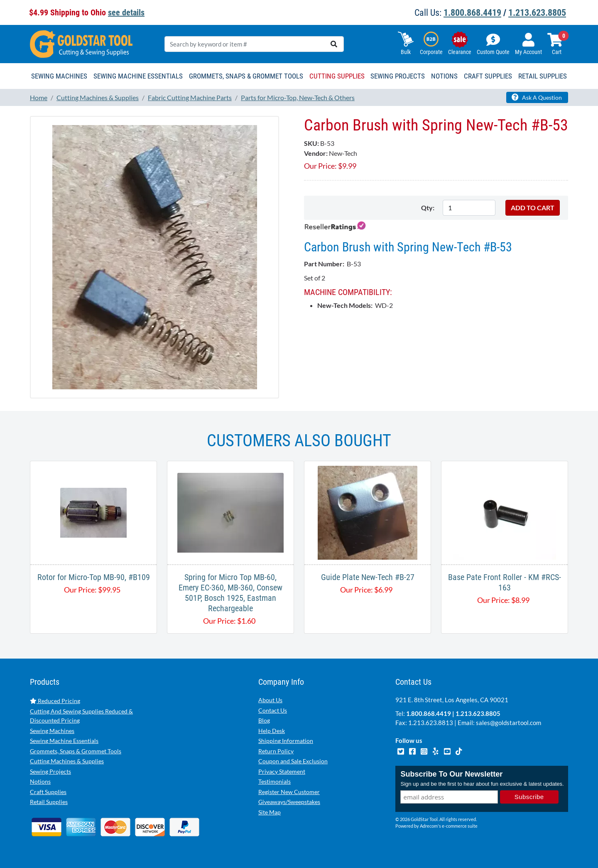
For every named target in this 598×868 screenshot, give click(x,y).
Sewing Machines (52, 731)
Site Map (270, 812)
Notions (40, 781)
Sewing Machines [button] (59, 76)
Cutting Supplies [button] (337, 76)
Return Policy (276, 751)
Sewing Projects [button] (398, 76)
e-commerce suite (460, 826)
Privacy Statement (282, 771)
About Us (270, 700)
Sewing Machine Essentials (64, 741)
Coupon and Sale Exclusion (293, 761)
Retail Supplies (49, 802)
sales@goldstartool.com (509, 723)
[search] (334, 44)
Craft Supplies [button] (488, 76)
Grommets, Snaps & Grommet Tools (76, 751)
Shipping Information (286, 741)
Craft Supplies (48, 792)
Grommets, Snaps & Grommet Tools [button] (246, 76)
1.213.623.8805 (537, 13)
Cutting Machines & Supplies (67, 761)
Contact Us (273, 710)
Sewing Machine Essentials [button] (138, 76)
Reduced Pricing (55, 701)
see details (126, 12)
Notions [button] (444, 76)
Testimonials (274, 781)
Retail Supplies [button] (543, 76)
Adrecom (429, 826)
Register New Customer (289, 792)
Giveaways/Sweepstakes (289, 802)
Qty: (428, 208)
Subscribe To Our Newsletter (451, 774)
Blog (264, 720)
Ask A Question (537, 97)
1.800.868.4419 (472, 13)
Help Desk (272, 731)
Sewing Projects (50, 771)
